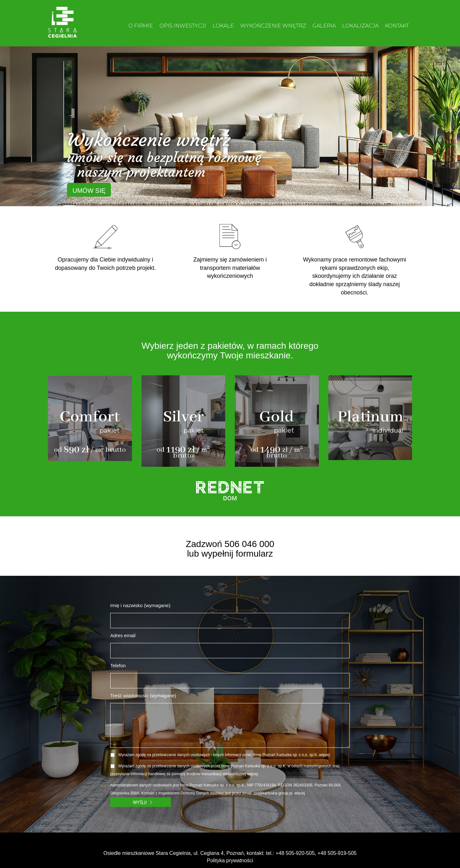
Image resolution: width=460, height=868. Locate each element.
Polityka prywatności (230, 860)
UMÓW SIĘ (89, 191)
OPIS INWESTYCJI (183, 26)
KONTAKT (397, 26)
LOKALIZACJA (360, 26)
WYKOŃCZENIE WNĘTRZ (273, 26)
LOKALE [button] (223, 26)
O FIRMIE (141, 26)
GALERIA (324, 26)
